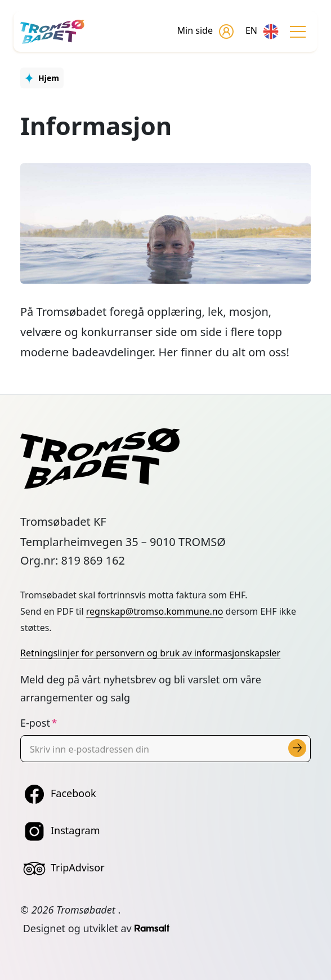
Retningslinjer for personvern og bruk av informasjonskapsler (150, 653)
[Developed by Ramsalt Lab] (152, 928)
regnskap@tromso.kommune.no (155, 611)
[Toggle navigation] (298, 32)
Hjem (49, 78)
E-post (35, 723)
